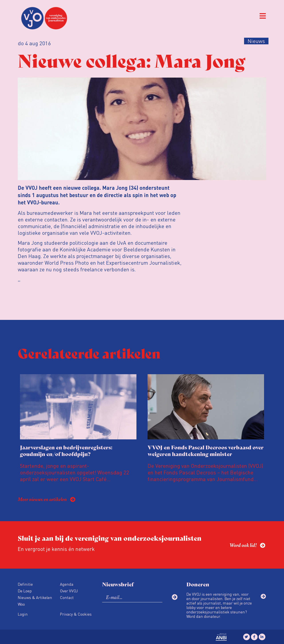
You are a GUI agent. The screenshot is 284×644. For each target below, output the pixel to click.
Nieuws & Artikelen (35, 597)
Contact (67, 597)
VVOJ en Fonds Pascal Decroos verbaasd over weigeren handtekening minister (206, 450)
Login (23, 614)
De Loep (25, 591)
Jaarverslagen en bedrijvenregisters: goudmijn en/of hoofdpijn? (66, 450)
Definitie (25, 584)
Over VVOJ (69, 591)
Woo (21, 604)
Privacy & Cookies (76, 614)
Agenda (67, 584)
